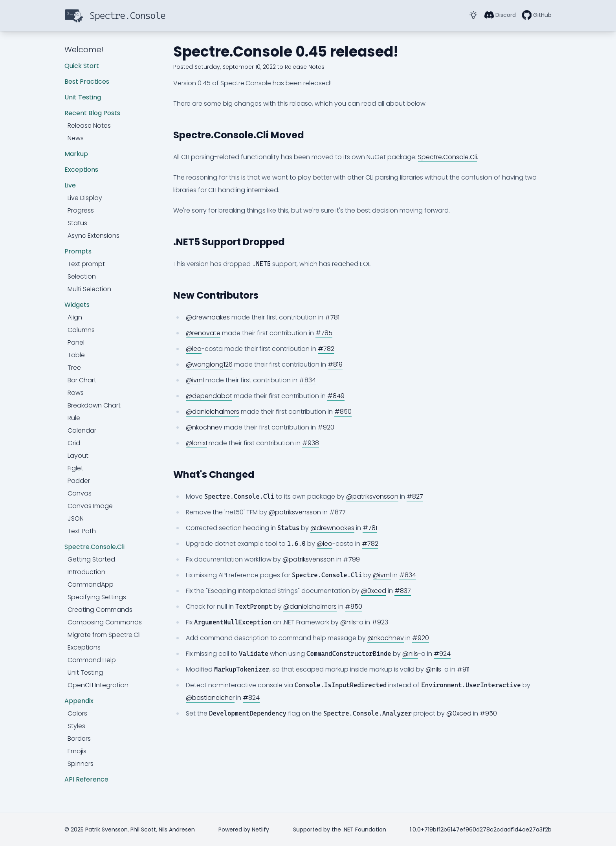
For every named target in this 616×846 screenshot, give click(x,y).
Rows (76, 393)
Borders (79, 739)
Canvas (80, 493)
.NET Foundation (364, 829)
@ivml (195, 380)
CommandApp (91, 584)
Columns (81, 330)
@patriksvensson (372, 496)
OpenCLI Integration (98, 685)
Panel (76, 342)
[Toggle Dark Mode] (473, 15)
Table (76, 355)
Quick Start (82, 66)
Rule (74, 418)
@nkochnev (204, 427)
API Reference (86, 779)
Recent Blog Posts (92, 113)
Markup (76, 154)
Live (70, 185)
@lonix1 (196, 443)
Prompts (78, 251)
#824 (251, 698)
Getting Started (91, 559)
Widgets (77, 305)
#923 (380, 622)
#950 (488, 713)
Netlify (260, 829)
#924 (442, 654)
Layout (78, 456)
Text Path (82, 531)
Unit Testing (83, 97)
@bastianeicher (210, 698)
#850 (343, 412)
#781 (332, 317)
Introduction (86, 572)
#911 (463, 669)
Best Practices (87, 82)
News (76, 138)
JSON (76, 518)
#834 (307, 380)
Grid (74, 443)
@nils (348, 622)
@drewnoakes (208, 317)
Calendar (82, 430)
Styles (76, 726)
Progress (81, 210)
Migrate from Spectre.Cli (104, 635)
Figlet (75, 468)
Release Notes (89, 126)
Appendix (79, 701)
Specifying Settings (97, 597)
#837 (403, 591)
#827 (415, 496)
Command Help (92, 660)
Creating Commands (100, 610)
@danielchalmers (213, 412)
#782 (326, 349)
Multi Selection (89, 289)
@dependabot (209, 396)
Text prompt (86, 264)
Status (77, 223)
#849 (336, 396)
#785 (324, 333)
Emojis (77, 751)
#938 (311, 443)
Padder (79, 481)
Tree (74, 368)
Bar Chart (82, 380)
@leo (194, 349)
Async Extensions (93, 236)
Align (75, 317)
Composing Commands (105, 622)
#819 (335, 364)
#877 (337, 512)
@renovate (203, 333)
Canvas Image (90, 506)
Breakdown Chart (94, 405)
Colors (77, 713)
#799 (351, 559)
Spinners (81, 764)
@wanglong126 (209, 364)
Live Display (85, 198)
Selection (82, 276)
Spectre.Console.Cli (94, 547)
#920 (326, 427)
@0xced (374, 591)
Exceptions (81, 170)
